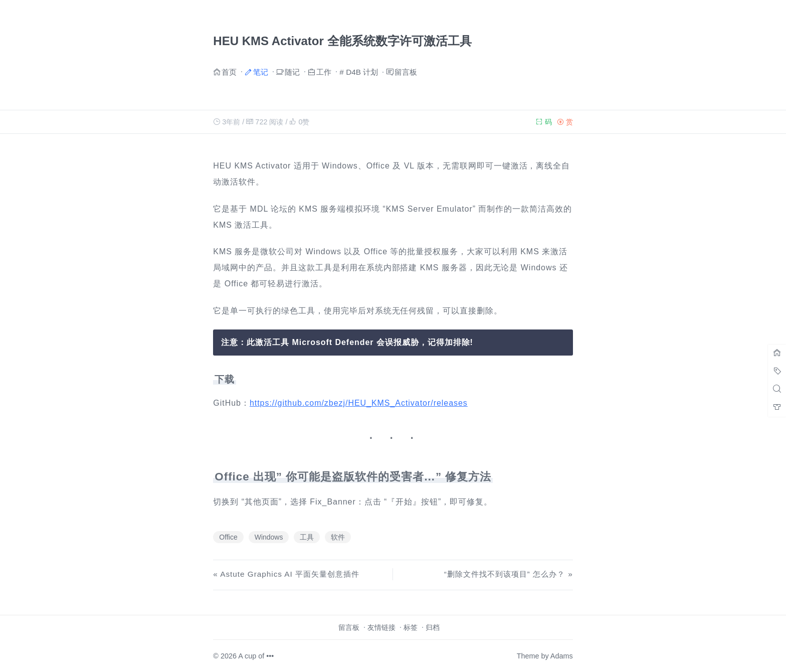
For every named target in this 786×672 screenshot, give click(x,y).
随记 (292, 71)
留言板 (406, 71)
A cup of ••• (256, 656)
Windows (269, 537)
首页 (229, 71)
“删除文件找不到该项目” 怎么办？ (505, 574)
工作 (324, 71)
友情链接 (381, 627)
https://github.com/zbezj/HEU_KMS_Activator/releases (359, 403)
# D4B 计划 (359, 72)
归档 (433, 627)
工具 (307, 537)
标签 (411, 627)
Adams (562, 656)
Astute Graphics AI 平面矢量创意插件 (289, 574)
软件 (338, 537)
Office (228, 537)
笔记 (261, 71)
